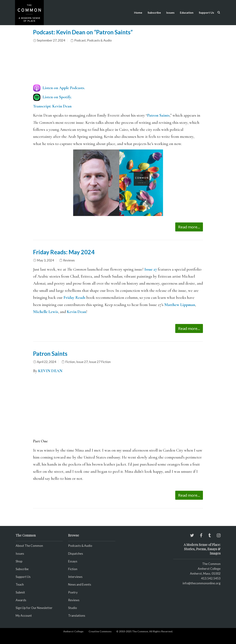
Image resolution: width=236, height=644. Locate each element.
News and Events (80, 584)
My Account (24, 616)
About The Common (29, 546)
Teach (20, 584)
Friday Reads (74, 298)
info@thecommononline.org (202, 583)
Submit (20, 592)
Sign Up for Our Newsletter (34, 608)
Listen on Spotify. (57, 97)
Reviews (69, 260)
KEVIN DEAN (50, 371)
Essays (73, 561)
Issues (170, 12)
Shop (19, 561)
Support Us (206, 12)
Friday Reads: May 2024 (64, 252)
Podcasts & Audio (99, 40)
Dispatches (76, 554)
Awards (21, 600)
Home (138, 12)
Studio (73, 608)
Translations (77, 616)
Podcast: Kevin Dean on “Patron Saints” (83, 32)
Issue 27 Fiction (100, 362)
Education (187, 12)
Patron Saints (158, 115)
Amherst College (73, 631)
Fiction (70, 362)
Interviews (75, 577)
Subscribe (154, 12)
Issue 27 (151, 269)
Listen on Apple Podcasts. (64, 88)
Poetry (73, 592)
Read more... (189, 227)
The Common (211, 564)
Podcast (80, 40)
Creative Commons (100, 631)
